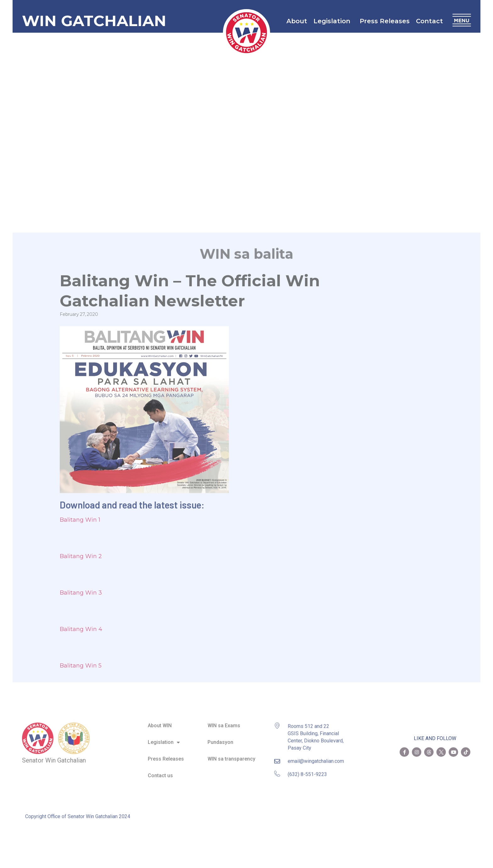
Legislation (333, 21)
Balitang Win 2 (81, 556)
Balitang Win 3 (81, 593)
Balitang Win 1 (80, 520)
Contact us (160, 771)
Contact (431, 21)
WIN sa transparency (231, 754)
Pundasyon (220, 738)
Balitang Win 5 (81, 666)
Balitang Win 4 (81, 629)
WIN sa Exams (224, 721)
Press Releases (385, 21)
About (297, 21)
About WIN (160, 721)
